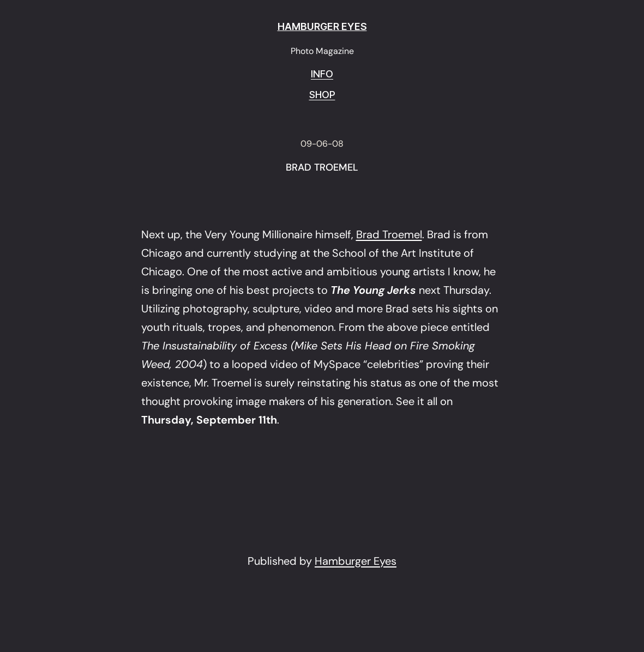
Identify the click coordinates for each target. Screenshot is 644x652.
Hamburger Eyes (356, 561)
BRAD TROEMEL (322, 168)
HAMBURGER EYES (322, 26)
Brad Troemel (389, 234)
